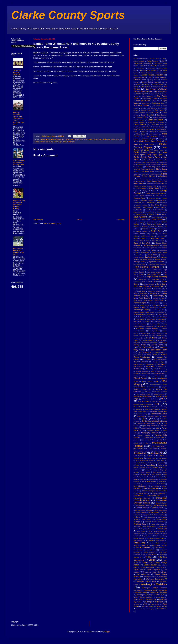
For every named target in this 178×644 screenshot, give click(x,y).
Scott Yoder (161, 484)
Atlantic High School (140, 77)
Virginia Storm (160, 567)
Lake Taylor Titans (154, 331)
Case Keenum (162, 115)
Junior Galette (140, 319)
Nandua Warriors (159, 394)
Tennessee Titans (139, 534)
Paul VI (157, 428)
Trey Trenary (155, 545)
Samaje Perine (154, 479)
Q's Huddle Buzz (158, 446)
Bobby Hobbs (157, 87)
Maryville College (158, 362)
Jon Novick (161, 312)
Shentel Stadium (161, 503)
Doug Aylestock (140, 217)
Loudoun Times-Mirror (144, 347)
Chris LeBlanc (154, 134)
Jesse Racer (156, 305)
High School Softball (154, 272)
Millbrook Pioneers (140, 378)
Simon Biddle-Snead (161, 510)
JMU (144, 307)
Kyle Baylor (140, 329)
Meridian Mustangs (142, 371)
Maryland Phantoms (141, 362)
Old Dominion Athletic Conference (154, 421)
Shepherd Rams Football (143, 505)
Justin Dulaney (151, 319)
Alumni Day (163, 66)
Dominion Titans (154, 214)
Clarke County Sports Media (150, 174)
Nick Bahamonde (149, 407)
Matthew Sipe (138, 369)
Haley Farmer (140, 255)
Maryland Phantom (159, 359)
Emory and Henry (156, 227)
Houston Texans (153, 282)
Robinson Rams (149, 470)
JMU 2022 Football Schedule (17, 72)
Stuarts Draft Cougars (158, 524)
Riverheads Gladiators (140, 463)
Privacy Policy (158, 440)
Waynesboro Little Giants (158, 592)
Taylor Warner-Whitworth (157, 531)
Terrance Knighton (154, 534)
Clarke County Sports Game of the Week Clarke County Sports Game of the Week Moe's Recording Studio (150, 162)
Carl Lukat (159, 110)
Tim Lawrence (138, 541)
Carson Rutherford (147, 115)
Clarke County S (159, 150)
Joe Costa (162, 307)
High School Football (146, 267)
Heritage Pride (139, 262)
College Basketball (149, 191)
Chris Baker (153, 132)
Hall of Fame (152, 255)
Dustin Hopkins (138, 222)
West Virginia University (144, 595)
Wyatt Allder (155, 604)
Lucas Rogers (159, 352)
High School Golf (139, 270)
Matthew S (161, 366)
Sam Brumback (148, 477)
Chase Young (161, 129)
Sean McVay (155, 486)
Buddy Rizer (146, 103)
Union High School (151, 550)
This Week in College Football (156, 538)
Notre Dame (141, 416)
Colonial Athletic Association (143, 196)
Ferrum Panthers (139, 234)
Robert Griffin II (146, 467)
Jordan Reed (151, 315)
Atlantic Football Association (152, 75)
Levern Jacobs (138, 338)
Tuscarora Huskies (143, 547)
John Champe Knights (141, 310)
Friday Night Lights (157, 238)
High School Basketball (157, 262)
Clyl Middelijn (163, 186)
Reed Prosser (138, 456)
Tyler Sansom (160, 547)
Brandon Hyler (141, 94)
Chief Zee (144, 132)
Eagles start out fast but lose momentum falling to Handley (19, 205)
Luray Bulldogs (138, 355)
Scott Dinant (150, 484)
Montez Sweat (154, 387)
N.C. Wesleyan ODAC (143, 394)
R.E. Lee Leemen (152, 449)
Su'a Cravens (138, 526)
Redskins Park (140, 453)
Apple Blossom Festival (148, 70)
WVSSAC (136, 604)
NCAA (164, 399)
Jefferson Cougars (140, 303)
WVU (145, 604)
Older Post (120, 220)
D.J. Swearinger (149, 203)
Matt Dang (161, 364)
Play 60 (165, 433)
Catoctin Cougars (139, 120)
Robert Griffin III (159, 467)
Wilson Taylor (138, 599)
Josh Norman (140, 317)
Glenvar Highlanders (151, 248)
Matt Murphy (150, 366)
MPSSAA (147, 392)
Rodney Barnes (145, 472)
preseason (137, 440)
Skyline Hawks (154, 512)
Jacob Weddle (154, 293)
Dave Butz (149, 210)
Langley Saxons (156, 333)
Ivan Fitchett (148, 289)
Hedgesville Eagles (146, 259)
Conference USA (154, 198)
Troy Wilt (164, 545)
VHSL (148, 557)
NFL (157, 404)
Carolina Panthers (139, 113)
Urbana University (149, 552)
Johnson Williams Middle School (144, 312)
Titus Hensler (160, 541)
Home (80, 220)
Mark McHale (146, 359)
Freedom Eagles (139, 238)
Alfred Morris (144, 66)
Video (65, 142)
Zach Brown (139, 609)
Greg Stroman (145, 252)
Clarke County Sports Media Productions (78, 139)
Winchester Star (151, 599)
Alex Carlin (149, 63)
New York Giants (144, 401)
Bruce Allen (157, 101)
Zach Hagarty (150, 609)
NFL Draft (137, 407)
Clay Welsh (153, 186)
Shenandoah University (142, 498)
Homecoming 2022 (139, 282)
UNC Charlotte (138, 550)
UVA (144, 555)
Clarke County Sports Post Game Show (106, 139)
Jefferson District (154, 303)
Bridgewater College (150, 98)
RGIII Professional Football (145, 460)
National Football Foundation (143, 396)
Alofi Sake (154, 66)
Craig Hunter (160, 200)
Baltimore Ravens (140, 80)
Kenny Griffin (160, 322)
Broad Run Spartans (143, 101)
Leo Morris (145, 336)
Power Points (160, 437)
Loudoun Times (157, 345)
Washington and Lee (150, 577)
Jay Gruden (159, 300)
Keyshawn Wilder (155, 324)
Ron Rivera (156, 472)
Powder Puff (149, 437)
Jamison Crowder (159, 298)
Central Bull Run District (156, 122)
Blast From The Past (157, 84)
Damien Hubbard (142, 205)
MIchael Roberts (159, 373)
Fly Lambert (152, 234)
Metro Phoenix (156, 371)
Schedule (162, 482)
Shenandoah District (142, 493)
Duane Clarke (144, 220)
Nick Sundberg (162, 407)
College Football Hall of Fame (155, 193)
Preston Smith (147, 440)
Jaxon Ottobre (148, 300)
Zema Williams (162, 609)
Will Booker (71, 142)
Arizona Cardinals (146, 73)
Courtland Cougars (147, 200)
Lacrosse (143, 331)
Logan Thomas (160, 340)
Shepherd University (160, 505)
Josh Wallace (152, 317)
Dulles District (157, 219)
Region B (151, 456)
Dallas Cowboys (162, 203)
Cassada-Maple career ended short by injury (19, 163)
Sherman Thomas (158, 508)
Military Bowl (159, 376)
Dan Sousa (155, 205)
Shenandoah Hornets (157, 493)
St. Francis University (158, 515)
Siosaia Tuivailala (141, 512)
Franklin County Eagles (148, 236)
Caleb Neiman (151, 108)
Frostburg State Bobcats (141, 241)
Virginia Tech (138, 570)
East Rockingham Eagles (152, 224)
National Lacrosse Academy (150, 399)
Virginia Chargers (151, 565)
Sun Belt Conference (150, 526)
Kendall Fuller (149, 322)
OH (155, 419)
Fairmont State (162, 229)
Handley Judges (151, 257)
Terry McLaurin (147, 536)
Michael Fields (146, 374)
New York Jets (157, 401)
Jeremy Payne (144, 305)
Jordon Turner (162, 314)
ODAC (145, 419)
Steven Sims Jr (147, 519)
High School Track (154, 274)
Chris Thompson (152, 136)
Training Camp (139, 543)
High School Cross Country (156, 264)
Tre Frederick (155, 543)
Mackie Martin (152, 355)
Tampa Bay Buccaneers (148, 529)
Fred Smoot (161, 236)
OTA (159, 423)
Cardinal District (146, 110)
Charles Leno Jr (138, 129)
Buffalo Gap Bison (158, 103)
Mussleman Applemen (160, 392)
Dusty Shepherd (152, 222)
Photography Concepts (149, 433)
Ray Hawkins (159, 451)
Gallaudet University (158, 241)
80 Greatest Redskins (140, 59)
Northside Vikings (142, 414)
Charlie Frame (150, 129)
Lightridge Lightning (147, 340)
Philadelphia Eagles (153, 430)
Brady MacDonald (162, 91)
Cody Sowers (141, 188)
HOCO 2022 (143, 279)
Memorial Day (163, 369)
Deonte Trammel (162, 212)
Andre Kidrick (140, 68)
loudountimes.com (159, 350)
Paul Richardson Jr (147, 428)
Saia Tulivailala (156, 475)
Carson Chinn (154, 113)
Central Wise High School (142, 127)
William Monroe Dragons (142, 597)
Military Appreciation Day (142, 376)
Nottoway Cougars (153, 416)
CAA (142, 108)
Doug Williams (156, 217)
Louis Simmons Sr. (145, 352)
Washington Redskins (154, 584)
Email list (145, 227)
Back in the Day (160, 77)
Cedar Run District (155, 120)
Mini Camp (154, 378)
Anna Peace (151, 68)
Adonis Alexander (139, 61)
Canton (136, 110)
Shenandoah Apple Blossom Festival (155, 491)
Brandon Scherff (154, 94)
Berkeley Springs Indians (150, 82)
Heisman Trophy (160, 259)
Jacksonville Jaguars (154, 291)
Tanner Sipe (58, 142)
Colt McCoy (160, 196)
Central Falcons (140, 124)
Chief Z (136, 132)
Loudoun (136, 343)
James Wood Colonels (142, 298)
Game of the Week (142, 243)
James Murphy (158, 296)
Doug (163, 215)
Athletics (157, 73)
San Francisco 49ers (149, 481)
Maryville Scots (138, 364)
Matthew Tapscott (151, 369)
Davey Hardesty (160, 210)
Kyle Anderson (162, 326)
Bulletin (158, 106)
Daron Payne (160, 207)
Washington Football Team (146, 581)
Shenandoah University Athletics (150, 499)
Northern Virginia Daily (159, 411)
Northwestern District (159, 414)
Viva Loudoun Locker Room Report (155, 572)
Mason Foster (150, 364)
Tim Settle (149, 540)
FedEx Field (156, 231)
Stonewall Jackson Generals (154, 522)
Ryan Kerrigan (144, 474)
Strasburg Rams (140, 524)
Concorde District (139, 198)
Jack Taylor (142, 291)
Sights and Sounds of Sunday (143, 510)
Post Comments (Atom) (52, 224)
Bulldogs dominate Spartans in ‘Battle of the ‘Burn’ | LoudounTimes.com (19, 119)
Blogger (107, 632)
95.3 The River (154, 59)
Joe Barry (153, 307)
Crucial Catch (138, 203)
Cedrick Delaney (139, 122)
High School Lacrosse (154, 270)
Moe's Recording (155, 385)
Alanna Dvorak (138, 63)
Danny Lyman (148, 207)
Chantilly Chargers (159, 127)
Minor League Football (150, 381)
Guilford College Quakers (159, 252)
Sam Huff (159, 477)
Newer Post (38, 220)
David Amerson (138, 212)
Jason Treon (137, 300)
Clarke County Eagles (57, 139)
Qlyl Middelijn (138, 449)
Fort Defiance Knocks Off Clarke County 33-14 (18, 252)
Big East (145, 84)
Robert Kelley (138, 470)
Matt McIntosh (138, 366)
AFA (163, 61)
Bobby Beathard (146, 87)
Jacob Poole (143, 293)
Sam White (144, 479)
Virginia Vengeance (153, 570)
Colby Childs (154, 188)
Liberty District (152, 338)
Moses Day (49, 142)
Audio (150, 77)
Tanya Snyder (141, 531)
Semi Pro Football (151, 488)
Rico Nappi (161, 460)
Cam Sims (161, 108)
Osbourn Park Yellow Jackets (146, 423)
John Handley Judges (158, 310)
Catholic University (159, 118)
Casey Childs (44, 139)
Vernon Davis (152, 555)
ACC (163, 59)
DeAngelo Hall (150, 212)
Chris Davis (141, 134)
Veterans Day (138, 557)
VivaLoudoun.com (143, 574)
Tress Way (145, 545)
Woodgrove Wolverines (154, 602)
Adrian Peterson (153, 61)
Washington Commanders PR (157, 579)
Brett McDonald (147, 96)
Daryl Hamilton (138, 210)
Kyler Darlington (153, 329)
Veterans (162, 555)
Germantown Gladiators (151, 245)
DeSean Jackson (141, 215)
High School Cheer (139, 264)
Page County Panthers (149, 426)
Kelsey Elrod (137, 322)
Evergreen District (149, 229)
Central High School (158, 125)
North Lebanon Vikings (152, 409)
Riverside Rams (138, 465)
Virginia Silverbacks (147, 567)
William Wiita (160, 597)
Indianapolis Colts (149, 284)
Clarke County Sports (68, 15)
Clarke (162, 139)
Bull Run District (141, 105)
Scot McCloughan (139, 484)
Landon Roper (144, 333)
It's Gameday (137, 289)
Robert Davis (150, 465)
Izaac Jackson (158, 289)
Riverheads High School (157, 463)
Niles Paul (139, 409)
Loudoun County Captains (150, 343)
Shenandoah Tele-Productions (147, 496)
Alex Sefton (158, 63)
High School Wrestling (157, 277)
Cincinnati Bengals (148, 139)
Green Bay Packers (149, 250)
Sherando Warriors (142, 508)
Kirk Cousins (150, 326)
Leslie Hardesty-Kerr (158, 336)
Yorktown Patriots (161, 606)
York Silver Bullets (147, 607)
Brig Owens (163, 98)
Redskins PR (157, 453)
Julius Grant (163, 317)
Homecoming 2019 (158, 279)
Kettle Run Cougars (140, 324)
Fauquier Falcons (142, 231)
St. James (137, 517)
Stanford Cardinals (149, 517)
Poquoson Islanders (143, 435)
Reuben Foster (151, 458)
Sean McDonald (140, 486)
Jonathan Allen (139, 314)
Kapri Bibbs (161, 319)
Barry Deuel (154, 80)
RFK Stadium (163, 458)
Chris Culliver (163, 132)
